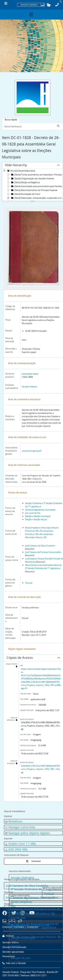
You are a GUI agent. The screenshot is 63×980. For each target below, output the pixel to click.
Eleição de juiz (40, 519)
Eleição (28, 516)
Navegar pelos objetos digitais (27, 833)
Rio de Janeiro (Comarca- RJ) (30, 925)
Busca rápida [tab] (11, 120)
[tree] (32, 185)
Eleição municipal (42, 516)
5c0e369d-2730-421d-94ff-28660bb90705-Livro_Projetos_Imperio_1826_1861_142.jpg (41, 769)
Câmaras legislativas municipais (40, 510)
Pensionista (9, 956)
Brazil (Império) (32, 528)
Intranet (8, 936)
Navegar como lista (20, 827)
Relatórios (14, 821)
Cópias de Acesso (20, 658)
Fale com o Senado (14, 963)
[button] (49, 5)
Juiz (27, 513)
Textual (29, 583)
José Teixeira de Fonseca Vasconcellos (43, 552)
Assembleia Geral (30, 374)
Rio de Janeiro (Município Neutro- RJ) (36, 937)
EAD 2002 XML (16, 849)
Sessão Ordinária (33, 503)
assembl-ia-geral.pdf (32, 451)
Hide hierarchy (16, 166)
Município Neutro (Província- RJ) (33, 914)
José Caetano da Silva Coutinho (40, 546)
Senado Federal (29, 387)
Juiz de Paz (35, 513)
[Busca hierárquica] (29, 126)
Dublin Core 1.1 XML (21, 844)
